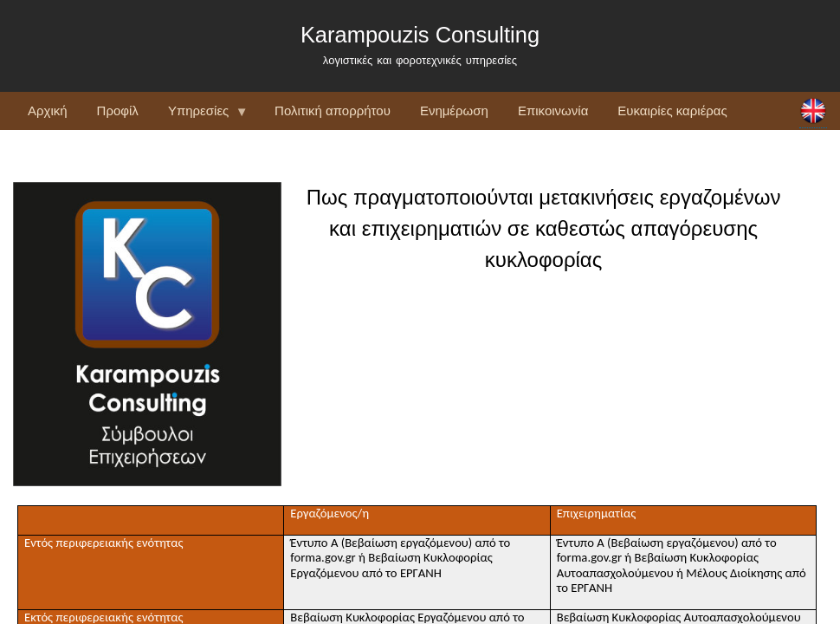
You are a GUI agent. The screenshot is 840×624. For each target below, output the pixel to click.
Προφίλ (118, 110)
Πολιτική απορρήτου (333, 110)
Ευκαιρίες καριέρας (672, 110)
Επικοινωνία (553, 110)
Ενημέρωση (454, 110)
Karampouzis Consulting (420, 35)
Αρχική (48, 110)
